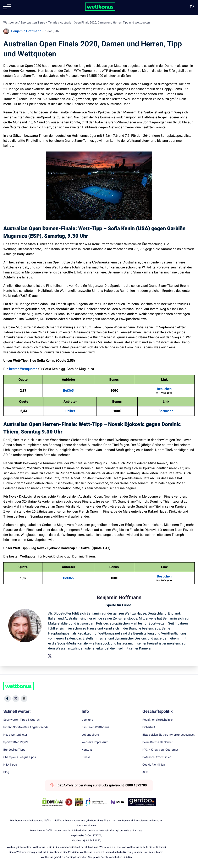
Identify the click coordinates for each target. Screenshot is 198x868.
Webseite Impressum (95, 742)
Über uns (87, 720)
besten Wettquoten (23, 369)
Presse (86, 757)
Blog (6, 772)
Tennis (53, 23)
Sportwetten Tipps (33, 23)
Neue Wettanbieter (15, 735)
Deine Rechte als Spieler (157, 742)
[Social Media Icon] (7, 699)
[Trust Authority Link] (96, 802)
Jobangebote (90, 735)
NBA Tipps (10, 765)
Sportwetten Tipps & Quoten (21, 720)
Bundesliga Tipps (14, 750)
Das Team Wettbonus (95, 727)
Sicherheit (149, 727)
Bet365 (68, 391)
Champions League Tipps (20, 757)
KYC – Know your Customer (160, 750)
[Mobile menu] (7, 7)
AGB (145, 772)
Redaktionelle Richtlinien (158, 720)
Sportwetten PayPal (16, 742)
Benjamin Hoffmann (26, 31)
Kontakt (87, 750)
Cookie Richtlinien (154, 765)
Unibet (70, 411)
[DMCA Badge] (53, 802)
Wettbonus (10, 23)
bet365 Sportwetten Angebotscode (26, 727)
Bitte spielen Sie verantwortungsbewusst (169, 735)
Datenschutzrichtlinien (157, 757)
